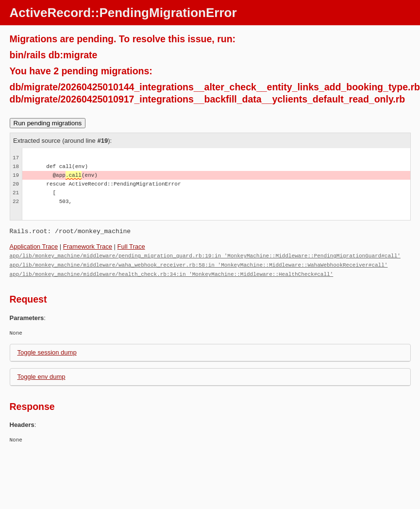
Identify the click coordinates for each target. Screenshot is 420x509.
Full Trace (131, 246)
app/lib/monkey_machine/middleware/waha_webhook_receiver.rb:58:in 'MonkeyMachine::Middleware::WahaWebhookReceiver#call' (199, 264)
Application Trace (34, 246)
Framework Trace (88, 246)
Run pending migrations (48, 123)
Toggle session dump (47, 351)
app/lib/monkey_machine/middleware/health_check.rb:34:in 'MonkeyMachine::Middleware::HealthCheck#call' (172, 273)
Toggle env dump (42, 375)
